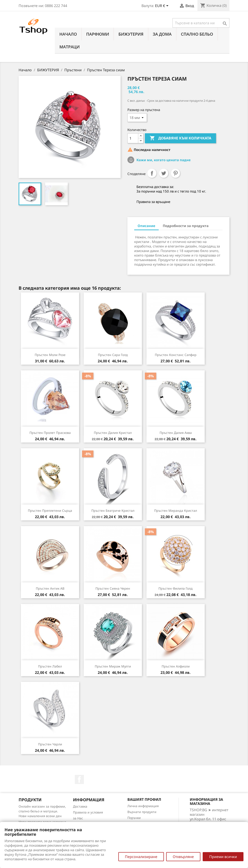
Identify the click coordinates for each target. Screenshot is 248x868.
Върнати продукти (142, 812)
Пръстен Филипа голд (176, 588)
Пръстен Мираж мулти (113, 666)
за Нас (78, 818)
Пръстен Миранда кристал (176, 511)
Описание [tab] (146, 226)
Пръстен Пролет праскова (50, 433)
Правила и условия (88, 812)
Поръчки (134, 818)
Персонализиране (141, 857)
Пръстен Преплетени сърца (50, 511)
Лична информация (143, 806)
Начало (68, 34)
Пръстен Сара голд (113, 355)
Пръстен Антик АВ (50, 588)
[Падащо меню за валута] (163, 6)
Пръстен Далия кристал (113, 433)
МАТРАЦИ (70, 47)
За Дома (162, 34)
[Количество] (133, 138)
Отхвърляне (183, 857)
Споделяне (152, 173)
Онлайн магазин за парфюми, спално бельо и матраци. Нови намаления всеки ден (42, 811)
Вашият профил (144, 799)
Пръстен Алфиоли (176, 666)
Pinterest (175, 173)
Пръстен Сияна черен (113, 588)
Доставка (80, 806)
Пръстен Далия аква (176, 433)
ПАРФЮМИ (98, 34)
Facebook (79, 779)
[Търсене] (201, 23)
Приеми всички (223, 857)
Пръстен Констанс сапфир (176, 355)
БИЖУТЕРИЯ (131, 34)
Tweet (164, 173)
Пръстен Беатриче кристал (113, 511)
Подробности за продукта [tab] (186, 226)
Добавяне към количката (180, 138)
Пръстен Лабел (50, 666)
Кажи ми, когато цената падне (163, 160)
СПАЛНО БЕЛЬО (197, 34)
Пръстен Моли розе (50, 355)
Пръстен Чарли (50, 744)
